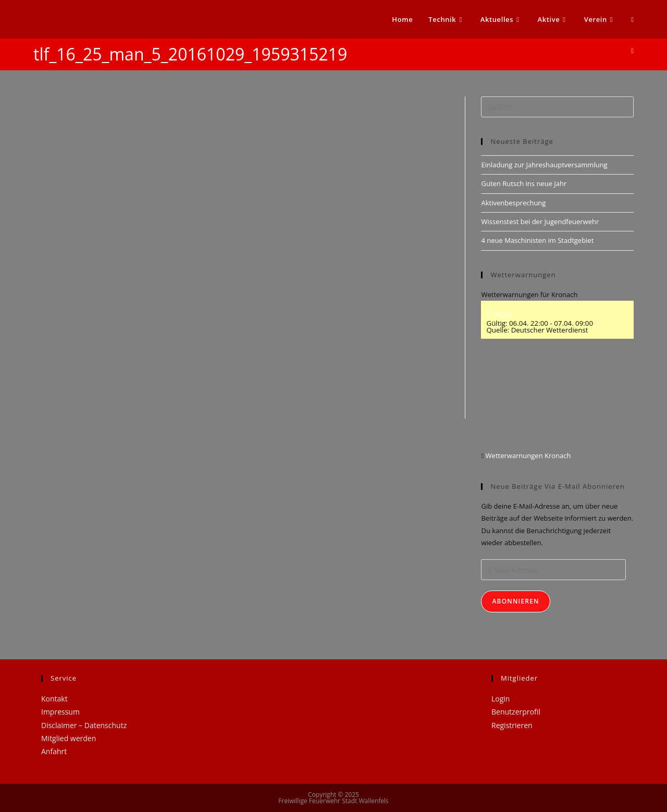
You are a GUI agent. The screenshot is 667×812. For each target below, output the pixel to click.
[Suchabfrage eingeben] (557, 107)
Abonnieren (515, 601)
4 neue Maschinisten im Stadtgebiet (537, 240)
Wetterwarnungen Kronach (527, 456)
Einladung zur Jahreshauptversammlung (544, 165)
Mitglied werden (69, 738)
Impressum (60, 712)
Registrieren (512, 725)
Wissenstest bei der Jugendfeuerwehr (540, 222)
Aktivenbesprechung (513, 203)
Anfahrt (54, 751)
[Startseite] (632, 51)
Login (501, 699)
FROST (500, 315)
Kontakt (54, 699)
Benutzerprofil (516, 712)
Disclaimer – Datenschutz (84, 725)
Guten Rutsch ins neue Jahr (524, 183)
